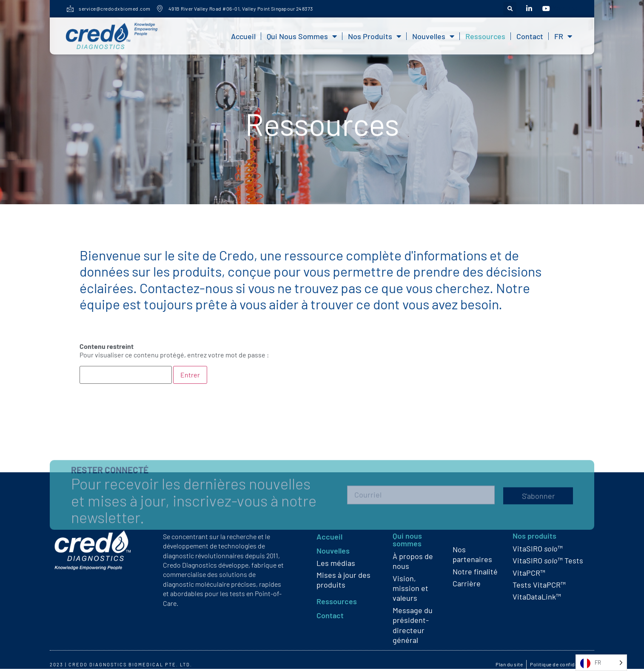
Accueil (243, 36)
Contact (530, 36)
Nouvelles (433, 36)
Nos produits (375, 36)
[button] (510, 9)
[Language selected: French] (601, 663)
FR (563, 36)
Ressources (485, 36)
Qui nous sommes (302, 36)
